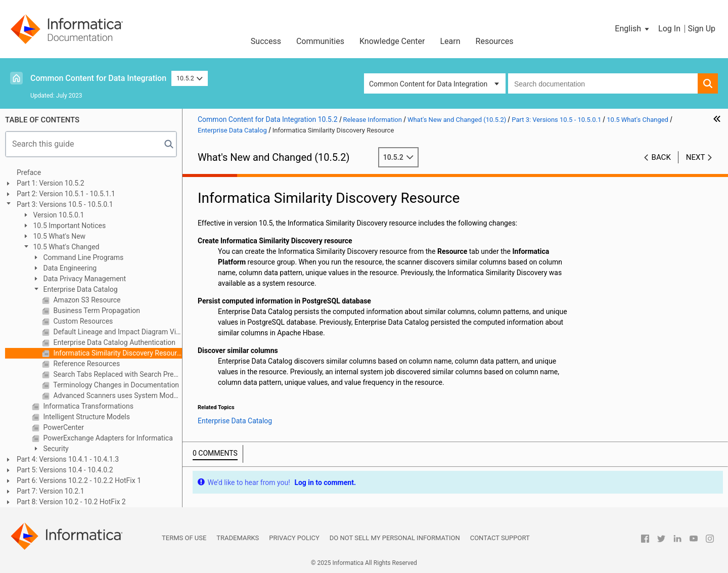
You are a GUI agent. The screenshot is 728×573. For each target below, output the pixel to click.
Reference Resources (86, 364)
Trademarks (238, 538)
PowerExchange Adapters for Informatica (107, 438)
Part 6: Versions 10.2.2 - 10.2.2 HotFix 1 (79, 480)
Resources (495, 41)
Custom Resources (82, 321)
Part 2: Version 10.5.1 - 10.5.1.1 (66, 194)
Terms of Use (184, 538)
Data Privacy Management (84, 279)
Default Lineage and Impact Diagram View (117, 332)
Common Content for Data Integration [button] (428, 84)
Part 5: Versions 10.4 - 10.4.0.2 (65, 470)
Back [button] (661, 157)
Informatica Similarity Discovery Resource (117, 353)
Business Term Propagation (96, 311)
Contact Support (500, 538)
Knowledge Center (392, 41)
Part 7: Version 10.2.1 (51, 491)
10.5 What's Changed (65, 247)
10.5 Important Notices (69, 226)
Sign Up (701, 29)
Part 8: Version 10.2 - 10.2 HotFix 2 (71, 502)
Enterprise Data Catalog (80, 289)
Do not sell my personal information (395, 538)
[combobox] (603, 83)
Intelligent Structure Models (86, 417)
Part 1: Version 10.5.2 (51, 183)
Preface (29, 172)
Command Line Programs (82, 257)
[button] (633, 29)
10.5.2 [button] (190, 78)
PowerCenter (63, 427)
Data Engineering (69, 268)
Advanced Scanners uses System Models (117, 395)
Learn (450, 41)
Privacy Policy (294, 538)
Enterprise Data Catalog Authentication (113, 342)
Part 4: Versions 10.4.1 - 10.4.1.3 (68, 459)
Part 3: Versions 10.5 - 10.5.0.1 (65, 204)
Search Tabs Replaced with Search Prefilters (117, 374)
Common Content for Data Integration (98, 78)
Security (55, 449)
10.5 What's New (58, 236)
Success (266, 41)
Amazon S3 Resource (86, 300)
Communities (320, 41)
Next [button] (696, 157)
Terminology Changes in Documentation (115, 385)
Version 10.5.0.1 (58, 215)
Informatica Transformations (87, 406)
